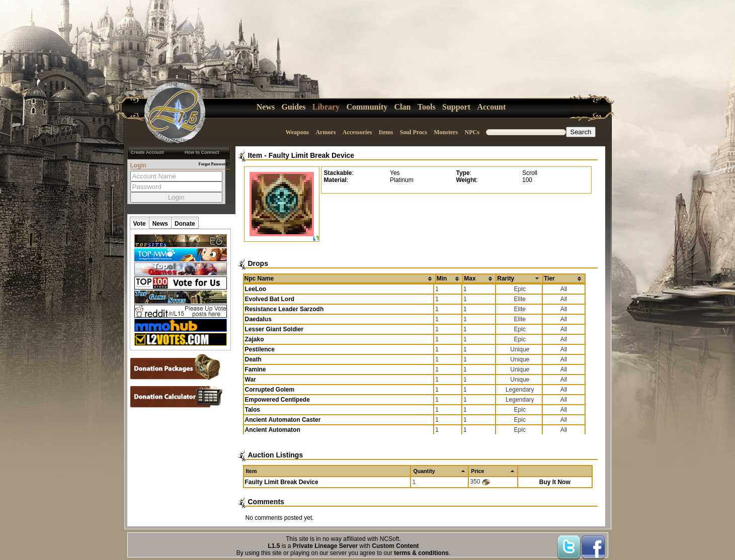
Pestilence (260, 349)
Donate (185, 224)
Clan (403, 107)
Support (456, 107)
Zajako (255, 339)
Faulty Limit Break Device (311, 155)
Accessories (357, 132)
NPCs (472, 132)
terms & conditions (421, 553)
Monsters (446, 132)
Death (253, 359)
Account (491, 107)
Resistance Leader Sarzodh (284, 309)
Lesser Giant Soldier (274, 329)
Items (386, 132)
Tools (427, 107)
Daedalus (258, 319)
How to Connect (202, 152)
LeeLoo (256, 289)
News (266, 107)
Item (255, 155)
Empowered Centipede (277, 400)
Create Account (147, 152)
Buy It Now (555, 482)
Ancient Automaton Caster (283, 420)
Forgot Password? (214, 164)
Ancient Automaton (273, 430)
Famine (256, 369)
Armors (325, 132)
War (251, 380)
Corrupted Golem (270, 390)
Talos (253, 410)
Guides (294, 107)
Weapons (297, 132)
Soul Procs (414, 132)
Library (326, 107)
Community (367, 107)
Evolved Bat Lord (270, 299)
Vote (140, 224)
